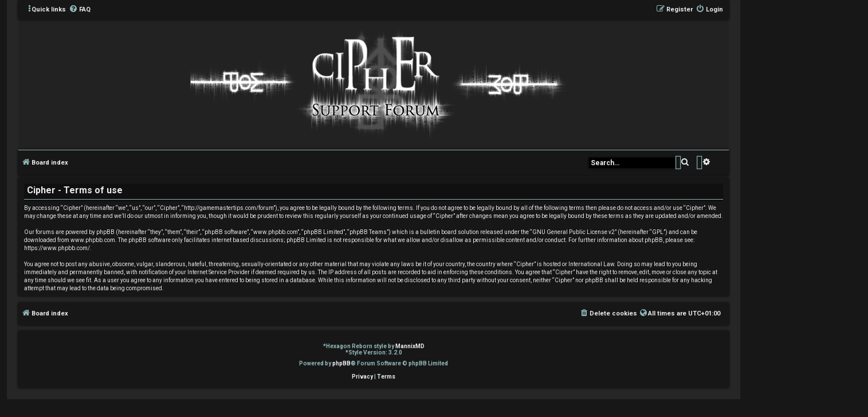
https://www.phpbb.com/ (57, 248)
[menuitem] (80, 10)
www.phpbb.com (93, 240)
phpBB (341, 363)
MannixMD (410, 346)
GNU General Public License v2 (574, 232)
